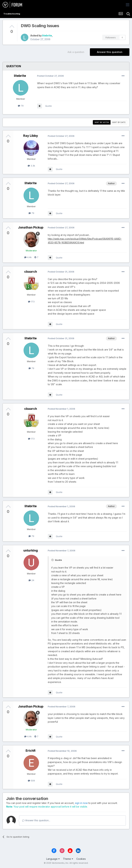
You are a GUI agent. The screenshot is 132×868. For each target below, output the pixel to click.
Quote (48, 106)
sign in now (81, 803)
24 (31, 580)
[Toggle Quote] (53, 560)
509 (31, 781)
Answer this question (110, 52)
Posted (50, 76)
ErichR (31, 751)
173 (31, 302)
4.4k (28, 257)
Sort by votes (102, 122)
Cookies (81, 859)
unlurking (31, 550)
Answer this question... (36, 820)
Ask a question (76, 52)
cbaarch (31, 272)
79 (21, 106)
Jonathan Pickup (31, 227)
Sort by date (119, 122)
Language (53, 859)
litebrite (47, 35)
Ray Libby (31, 136)
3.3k (31, 166)
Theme (68, 859)
